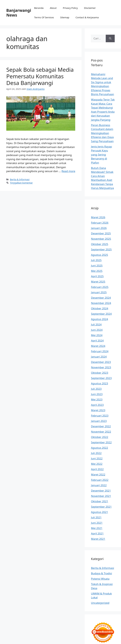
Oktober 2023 (100, 373)
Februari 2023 (100, 416)
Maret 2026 (98, 217)
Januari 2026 (99, 228)
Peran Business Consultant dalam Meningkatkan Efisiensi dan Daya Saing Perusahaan (102, 133)
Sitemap (65, 17)
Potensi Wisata (100, 579)
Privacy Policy (70, 8)
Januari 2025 (99, 292)
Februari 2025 (100, 287)
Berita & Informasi (20, 179)
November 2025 (101, 239)
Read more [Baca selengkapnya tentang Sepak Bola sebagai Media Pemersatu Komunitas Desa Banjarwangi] (68, 171)
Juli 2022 (96, 453)
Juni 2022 (97, 458)
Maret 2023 (98, 410)
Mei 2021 (97, 528)
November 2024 (101, 303)
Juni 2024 (97, 330)
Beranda (39, 8)
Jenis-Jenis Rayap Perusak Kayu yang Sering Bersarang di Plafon (101, 155)
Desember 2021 (101, 491)
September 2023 (101, 378)
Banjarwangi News (19, 13)
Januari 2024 (99, 357)
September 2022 (101, 442)
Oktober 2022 (100, 437)
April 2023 (97, 405)
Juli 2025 (96, 260)
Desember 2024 (101, 298)
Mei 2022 (97, 464)
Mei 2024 (97, 335)
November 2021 (101, 496)
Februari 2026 (100, 223)
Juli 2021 (96, 517)
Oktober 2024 (100, 308)
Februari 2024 (100, 351)
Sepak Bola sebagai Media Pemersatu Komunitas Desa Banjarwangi (40, 76)
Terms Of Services (44, 17)
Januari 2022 (99, 485)
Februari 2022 (100, 480)
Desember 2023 (101, 362)
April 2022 (97, 469)
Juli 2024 (96, 324)
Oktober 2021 (100, 501)
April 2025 (97, 276)
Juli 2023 (96, 389)
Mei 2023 (97, 399)
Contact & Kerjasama (87, 17)
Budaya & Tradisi (101, 573)
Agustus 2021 (99, 512)
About (53, 8)
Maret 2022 (98, 474)
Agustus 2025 (99, 255)
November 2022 (101, 432)
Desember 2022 (101, 426)
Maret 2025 (98, 282)
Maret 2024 (98, 346)
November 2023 (101, 367)
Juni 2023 (97, 394)
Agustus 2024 (99, 319)
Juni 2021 (97, 523)
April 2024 (97, 341)
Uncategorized (100, 603)
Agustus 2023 (99, 383)
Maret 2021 (98, 539)
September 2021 (101, 507)
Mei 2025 (97, 271)
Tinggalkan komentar (21, 183)
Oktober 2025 (100, 244)
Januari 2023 (99, 421)
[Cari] (110, 38)
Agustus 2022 (99, 448)
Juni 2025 (97, 265)
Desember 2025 (101, 233)
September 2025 (101, 249)
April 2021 (97, 533)
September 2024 (101, 314)
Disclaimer (90, 8)
